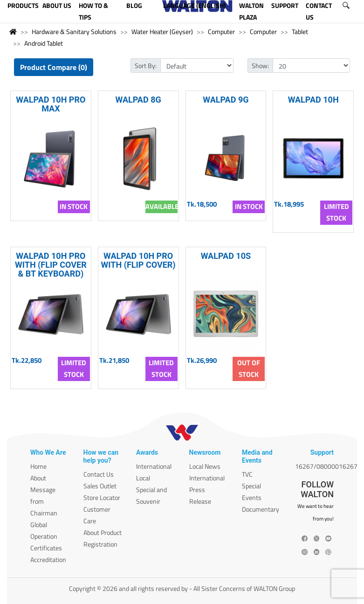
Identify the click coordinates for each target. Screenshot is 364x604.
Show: (260, 66)
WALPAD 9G (226, 100)
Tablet (300, 31)
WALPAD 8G (138, 100)
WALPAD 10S (226, 256)
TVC (247, 474)
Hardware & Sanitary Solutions (74, 31)
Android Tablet (44, 43)
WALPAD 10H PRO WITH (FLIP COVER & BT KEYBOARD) (51, 265)
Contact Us (99, 474)
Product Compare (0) (54, 67)
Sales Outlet (100, 486)
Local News (205, 466)
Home (38, 466)
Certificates (46, 548)
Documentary (261, 509)
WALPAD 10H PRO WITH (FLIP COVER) (138, 260)
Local (143, 478)
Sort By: (146, 66)
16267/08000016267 (326, 466)
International (154, 466)
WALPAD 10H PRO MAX (51, 104)
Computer (221, 31)
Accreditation (48, 559)
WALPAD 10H (313, 100)
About (38, 478)
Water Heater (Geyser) (162, 31)
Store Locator (102, 497)
